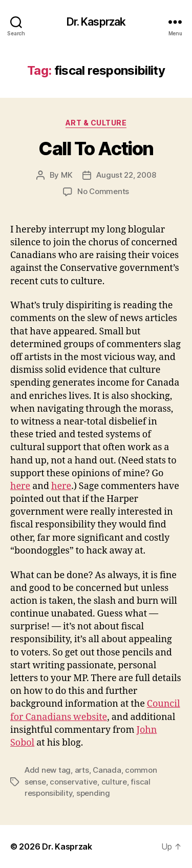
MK (67, 175)
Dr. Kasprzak (96, 22)
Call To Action (96, 149)
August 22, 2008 (126, 175)
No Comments (103, 191)
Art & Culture (96, 123)
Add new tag (48, 770)
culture (114, 782)
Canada (107, 770)
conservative (73, 782)
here (20, 486)
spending (93, 793)
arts (82, 770)
